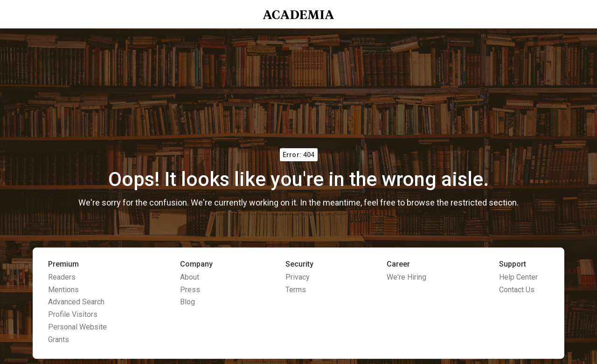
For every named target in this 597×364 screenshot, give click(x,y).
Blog (187, 302)
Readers (62, 277)
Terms (296, 290)
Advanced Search (76, 302)
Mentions (63, 290)
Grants (59, 340)
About (190, 277)
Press (190, 290)
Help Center (518, 277)
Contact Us (517, 290)
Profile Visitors (73, 314)
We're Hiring (406, 277)
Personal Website (77, 327)
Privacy (298, 277)
